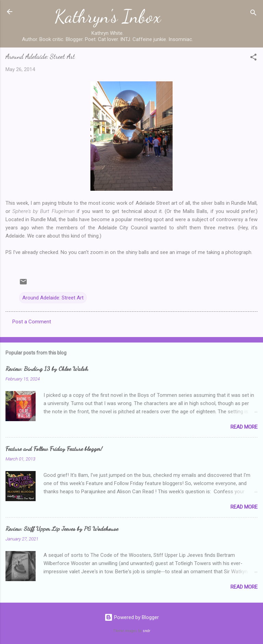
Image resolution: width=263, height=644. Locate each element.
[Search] (253, 14)
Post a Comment (32, 322)
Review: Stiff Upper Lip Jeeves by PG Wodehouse (62, 528)
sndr (147, 631)
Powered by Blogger (132, 617)
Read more (244, 427)
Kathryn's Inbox (108, 16)
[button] (253, 58)
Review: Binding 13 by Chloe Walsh (47, 368)
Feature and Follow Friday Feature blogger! (54, 448)
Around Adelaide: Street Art (53, 298)
